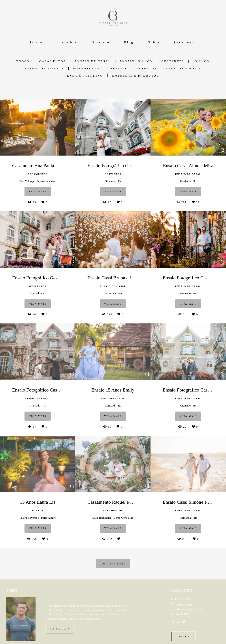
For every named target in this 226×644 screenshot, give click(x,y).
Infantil (118, 68)
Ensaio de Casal (93, 61)
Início (36, 42)
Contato (183, 636)
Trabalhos (67, 42)
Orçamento (185, 42)
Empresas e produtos (136, 76)
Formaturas (86, 68)
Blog (129, 42)
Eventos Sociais (184, 68)
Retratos (147, 68)
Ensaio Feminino (85, 76)
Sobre (154, 42)
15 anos (201, 61)
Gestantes (173, 61)
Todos (23, 61)
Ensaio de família (44, 68)
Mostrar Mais (113, 564)
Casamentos (53, 61)
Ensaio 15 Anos (136, 61)
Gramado (101, 42)
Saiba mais (60, 629)
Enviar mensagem (186, 604)
